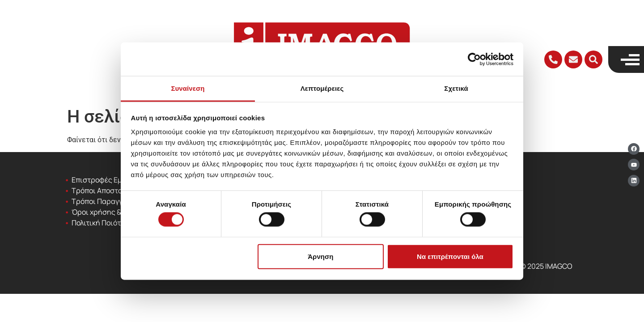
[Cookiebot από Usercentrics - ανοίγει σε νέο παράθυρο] (474, 59)
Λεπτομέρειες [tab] (322, 88)
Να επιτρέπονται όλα (450, 256)
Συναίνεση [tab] (188, 88)
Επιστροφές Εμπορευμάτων (118, 180)
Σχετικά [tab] (456, 88)
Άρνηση (320, 256)
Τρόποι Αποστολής (103, 191)
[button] (593, 59)
